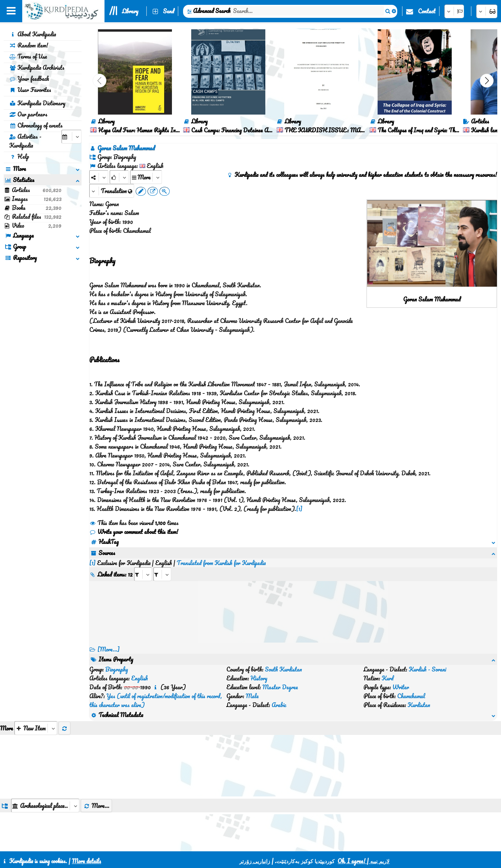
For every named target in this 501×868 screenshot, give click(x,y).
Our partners (28, 114)
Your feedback (29, 79)
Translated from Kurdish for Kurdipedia (221, 563)
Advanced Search (212, 11)
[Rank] (119, 177)
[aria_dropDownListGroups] (45, 806)
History (259, 678)
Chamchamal (411, 696)
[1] (299, 509)
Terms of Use (28, 56)
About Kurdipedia (33, 34)
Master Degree (280, 687)
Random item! (29, 45)
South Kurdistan (283, 669)
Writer (401, 687)
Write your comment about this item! (134, 532)
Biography (117, 669)
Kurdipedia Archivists (37, 67)
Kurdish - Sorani (427, 669)
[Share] (99, 177)
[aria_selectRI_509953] (143, 574)
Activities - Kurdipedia (25, 141)
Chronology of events (36, 125)
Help (19, 156)
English (140, 678)
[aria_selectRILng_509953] (162, 574)
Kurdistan (419, 705)
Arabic (279, 705)
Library (130, 11)
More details (87, 861)
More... (96, 806)
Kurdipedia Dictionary (37, 103)
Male (252, 696)
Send (169, 11)
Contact (427, 11)
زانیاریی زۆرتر (255, 861)
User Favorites (30, 90)
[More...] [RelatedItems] (109, 649)
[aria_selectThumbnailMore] (36, 728)
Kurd (388, 678)
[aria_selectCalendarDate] (72, 137)
